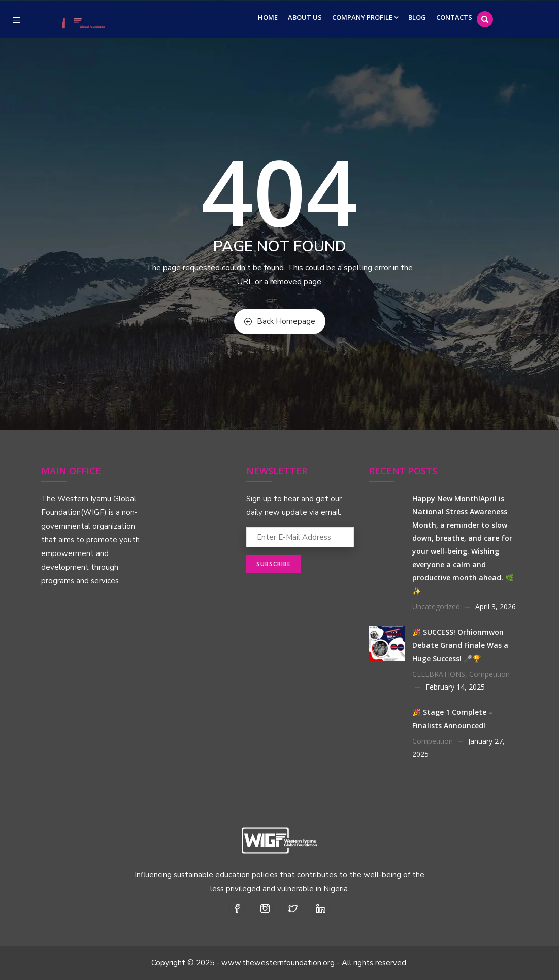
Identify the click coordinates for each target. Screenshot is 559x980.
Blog (417, 17)
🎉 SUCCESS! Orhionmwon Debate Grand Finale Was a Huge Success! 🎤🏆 (460, 645)
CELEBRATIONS (439, 674)
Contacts (454, 17)
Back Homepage (280, 321)
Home (268, 17)
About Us (305, 17)
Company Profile (365, 17)
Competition (489, 674)
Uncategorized (436, 607)
